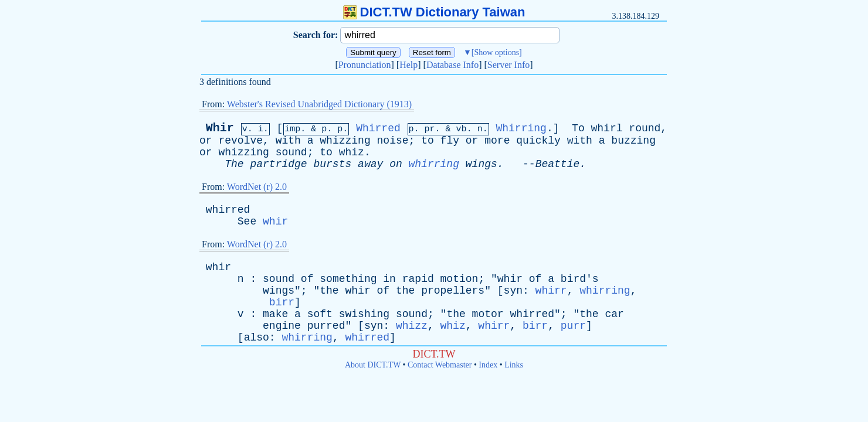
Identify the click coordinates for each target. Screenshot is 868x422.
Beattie (558, 164)
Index (488, 365)
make (275, 314)
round (645, 128)
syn (513, 291)
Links (514, 365)
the (329, 291)
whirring (434, 164)
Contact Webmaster (440, 365)
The (234, 164)
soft (320, 314)
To (578, 128)
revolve (240, 141)
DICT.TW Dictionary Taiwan (434, 12)
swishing (364, 314)
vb (462, 129)
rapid (418, 279)
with (288, 141)
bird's (580, 279)
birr (282, 302)
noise (393, 141)
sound (291, 152)
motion (460, 279)
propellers (453, 291)
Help (408, 65)
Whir (220, 128)
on (396, 164)
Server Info (508, 65)
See (247, 222)
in (389, 279)
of (307, 279)
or (206, 141)
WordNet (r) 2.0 (257, 187)
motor (488, 314)
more (497, 141)
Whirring (521, 128)
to (428, 141)
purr (573, 326)
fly (450, 141)
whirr (551, 291)
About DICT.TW (373, 365)
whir (275, 222)
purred (326, 326)
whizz (412, 326)
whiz (352, 152)
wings (482, 164)
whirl (607, 128)
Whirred (378, 128)
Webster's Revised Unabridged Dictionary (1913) (319, 104)
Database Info (452, 65)
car (614, 314)
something (348, 279)
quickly (538, 141)
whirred (228, 210)
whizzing (345, 141)
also (257, 338)
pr (430, 129)
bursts (332, 164)
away (370, 164)
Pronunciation (365, 65)
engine (282, 326)
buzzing (633, 141)
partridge (278, 164)
